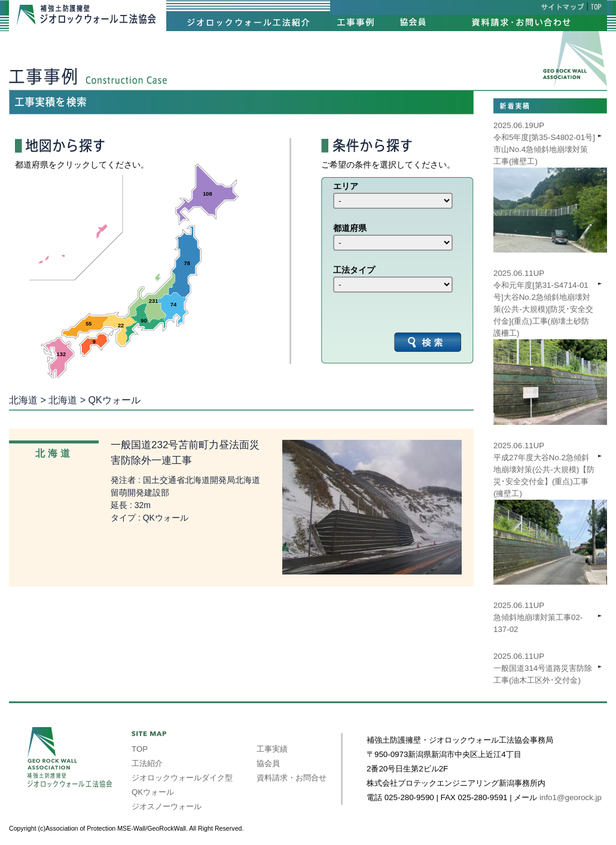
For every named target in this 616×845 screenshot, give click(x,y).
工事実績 (272, 749)
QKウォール (153, 792)
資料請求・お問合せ (292, 778)
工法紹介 (147, 763)
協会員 (268, 763)
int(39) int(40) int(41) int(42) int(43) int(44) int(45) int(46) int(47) (393, 201)
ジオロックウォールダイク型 (182, 778)
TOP (140, 749)
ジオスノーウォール (167, 806)
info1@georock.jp (571, 797)
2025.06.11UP (550, 494)
